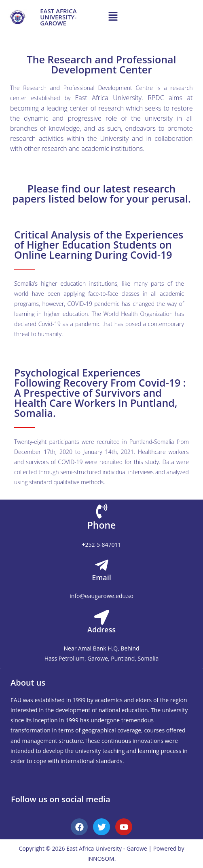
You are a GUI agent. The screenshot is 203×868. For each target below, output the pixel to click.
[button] (113, 17)
